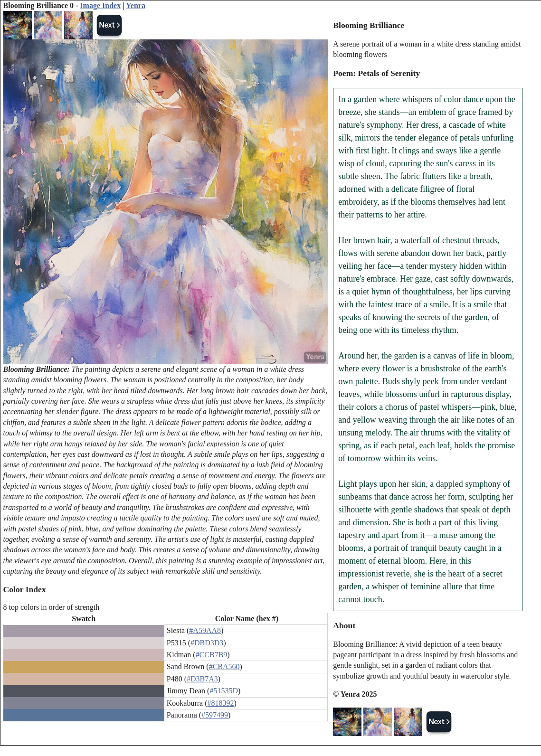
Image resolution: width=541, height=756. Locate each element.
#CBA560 (224, 666)
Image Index (100, 5)
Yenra (136, 5)
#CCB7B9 (212, 655)
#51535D (224, 691)
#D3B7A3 (202, 679)
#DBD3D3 (207, 643)
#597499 (215, 715)
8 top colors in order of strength (52, 607)
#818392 (221, 703)
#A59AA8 (205, 630)
